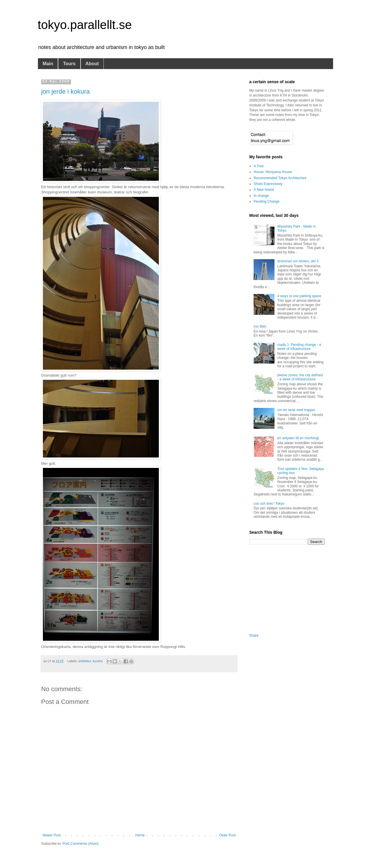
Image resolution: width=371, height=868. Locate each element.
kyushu (98, 661)
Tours (69, 64)
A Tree (259, 166)
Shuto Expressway (268, 184)
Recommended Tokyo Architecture (280, 178)
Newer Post (52, 835)
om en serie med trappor (296, 410)
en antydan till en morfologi (298, 438)
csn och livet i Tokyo (269, 504)
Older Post (227, 835)
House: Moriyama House (273, 172)
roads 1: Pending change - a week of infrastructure (299, 347)
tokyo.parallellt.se (85, 25)
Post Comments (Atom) (80, 844)
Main (48, 64)
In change (261, 196)
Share (254, 635)
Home (140, 835)
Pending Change (267, 201)
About (92, 64)
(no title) (260, 326)
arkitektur (85, 661)
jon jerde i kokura (66, 91)
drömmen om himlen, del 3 (298, 261)
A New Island (264, 190)
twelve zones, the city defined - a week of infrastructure (300, 377)
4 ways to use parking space (299, 296)
